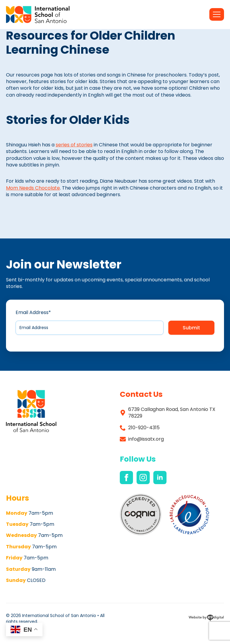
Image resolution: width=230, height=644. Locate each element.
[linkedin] (160, 478)
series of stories (74, 145)
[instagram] (143, 478)
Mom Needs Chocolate (33, 188)
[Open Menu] (217, 14)
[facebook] (126, 478)
